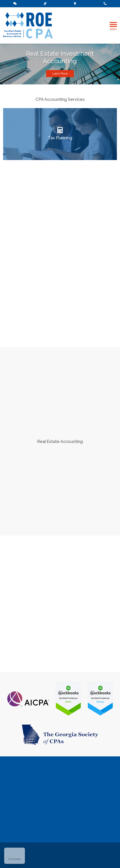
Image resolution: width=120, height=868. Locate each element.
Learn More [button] (60, 74)
